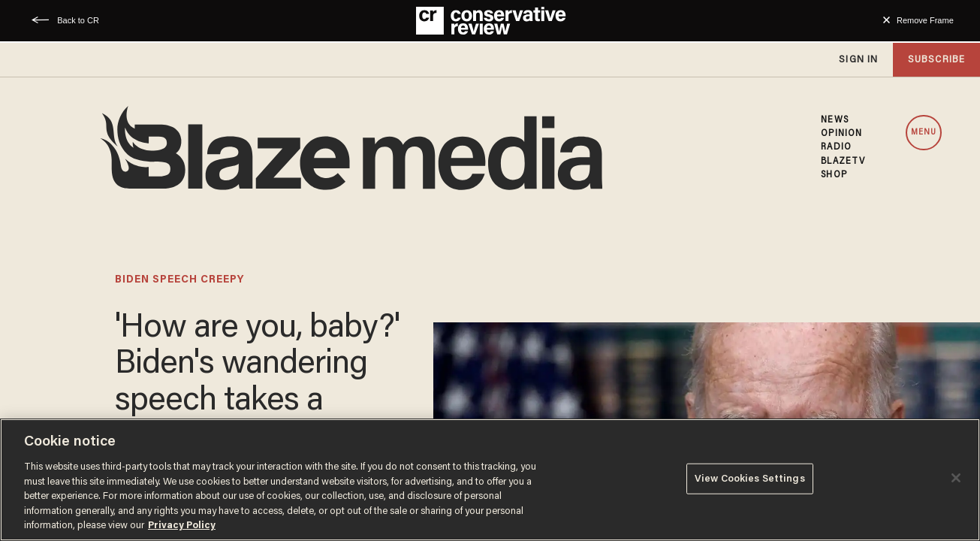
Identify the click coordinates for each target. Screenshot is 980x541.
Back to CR (78, 20)
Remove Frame (925, 20)
